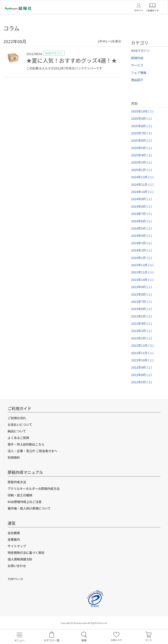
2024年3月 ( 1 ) (141, 243)
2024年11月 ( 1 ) (142, 184)
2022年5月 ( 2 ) (141, 382)
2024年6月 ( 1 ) (141, 221)
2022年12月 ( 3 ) (142, 345)
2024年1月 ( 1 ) (141, 258)
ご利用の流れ (17, 418)
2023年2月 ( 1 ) (141, 338)
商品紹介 (137, 80)
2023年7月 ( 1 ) (141, 301)
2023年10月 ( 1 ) (142, 280)
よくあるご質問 (18, 438)
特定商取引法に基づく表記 (26, 553)
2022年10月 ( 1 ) (142, 360)
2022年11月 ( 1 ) (142, 353)
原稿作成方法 (17, 482)
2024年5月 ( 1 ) (141, 228)
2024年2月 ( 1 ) (141, 250)
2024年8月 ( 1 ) (141, 206)
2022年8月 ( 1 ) (141, 375)
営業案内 (14, 539)
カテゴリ (140, 43)
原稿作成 (137, 58)
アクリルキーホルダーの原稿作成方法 (34, 489)
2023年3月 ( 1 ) (141, 331)
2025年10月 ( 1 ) (142, 111)
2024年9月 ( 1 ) (141, 199)
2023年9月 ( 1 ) (141, 287)
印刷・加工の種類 (20, 495)
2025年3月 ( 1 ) (141, 162)
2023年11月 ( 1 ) (142, 272)
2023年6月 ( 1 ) (141, 309)
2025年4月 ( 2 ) (141, 155)
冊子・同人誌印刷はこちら (26, 444)
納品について (17, 431)
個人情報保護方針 (20, 559)
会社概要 (14, 533)
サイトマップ (17, 546)
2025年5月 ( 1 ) (141, 148)
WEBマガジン (140, 50)
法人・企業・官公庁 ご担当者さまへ (32, 451)
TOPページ (15, 579)
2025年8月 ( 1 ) (141, 126)
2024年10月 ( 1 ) (142, 192)
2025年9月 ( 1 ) (141, 118)
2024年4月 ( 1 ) (141, 235)
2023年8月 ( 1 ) (141, 294)
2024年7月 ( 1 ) (141, 214)
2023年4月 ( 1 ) (141, 323)
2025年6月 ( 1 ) (141, 140)
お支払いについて (20, 425)
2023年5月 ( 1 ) (141, 316)
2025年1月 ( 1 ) (141, 170)
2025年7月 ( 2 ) (141, 133)
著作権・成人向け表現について (29, 508)
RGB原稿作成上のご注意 (25, 502)
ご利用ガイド (19, 408)
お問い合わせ (17, 566)
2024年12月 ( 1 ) (142, 177)
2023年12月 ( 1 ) (142, 265)
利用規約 (14, 457)
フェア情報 (139, 73)
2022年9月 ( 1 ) (141, 367)
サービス (137, 65)
